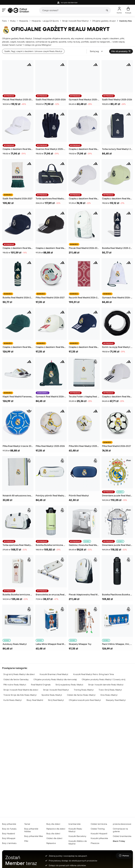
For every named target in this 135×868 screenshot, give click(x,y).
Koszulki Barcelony (77, 836)
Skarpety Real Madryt (116, 700)
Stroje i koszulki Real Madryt (75, 21)
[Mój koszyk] (128, 10)
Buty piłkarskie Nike (34, 836)
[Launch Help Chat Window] (124, 856)
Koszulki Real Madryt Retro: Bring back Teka (93, 674)
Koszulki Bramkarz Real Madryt (54, 674)
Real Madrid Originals (41, 685)
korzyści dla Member (67, 3)
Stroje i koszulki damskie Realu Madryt (106, 685)
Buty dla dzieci (53, 824)
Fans (4, 21)
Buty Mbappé (9, 838)
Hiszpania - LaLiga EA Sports (45, 21)
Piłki (26, 841)
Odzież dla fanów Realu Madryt (81, 695)
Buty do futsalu (9, 829)
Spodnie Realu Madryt (52, 695)
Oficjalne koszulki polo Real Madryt (85, 700)
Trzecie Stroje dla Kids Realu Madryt (20, 695)
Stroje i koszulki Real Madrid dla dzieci (21, 690)
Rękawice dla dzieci (56, 829)
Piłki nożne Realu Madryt (15, 685)
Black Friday (119, 841)
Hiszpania (24, 21)
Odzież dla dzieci (54, 838)
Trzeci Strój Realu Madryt (110, 690)
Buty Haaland (9, 833)
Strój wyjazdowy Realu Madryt (69, 685)
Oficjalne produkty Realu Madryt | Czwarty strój (104, 679)
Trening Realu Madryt (84, 690)
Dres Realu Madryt (109, 695)
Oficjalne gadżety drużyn (104, 21)
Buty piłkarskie (9, 824)
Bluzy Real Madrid (35, 700)
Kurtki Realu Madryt (13, 700)
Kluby (13, 21)
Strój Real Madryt (56, 700)
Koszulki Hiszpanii (99, 833)
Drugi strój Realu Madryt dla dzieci (19, 674)
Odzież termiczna (99, 824)
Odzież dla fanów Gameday (16, 679)
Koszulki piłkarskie (99, 838)
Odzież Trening (98, 829)
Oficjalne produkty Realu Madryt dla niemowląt (55, 679)
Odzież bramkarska (122, 836)
